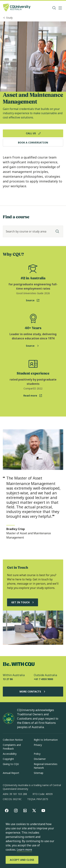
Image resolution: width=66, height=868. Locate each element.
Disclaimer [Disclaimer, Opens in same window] (40, 759)
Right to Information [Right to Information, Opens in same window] (46, 740)
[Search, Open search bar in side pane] (54, 8)
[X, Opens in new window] (34, 811)
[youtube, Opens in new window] (43, 811)
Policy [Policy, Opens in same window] (37, 754)
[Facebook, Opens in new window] (7, 811)
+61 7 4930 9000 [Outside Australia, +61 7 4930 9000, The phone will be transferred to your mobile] (43, 679)
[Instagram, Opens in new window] (16, 811)
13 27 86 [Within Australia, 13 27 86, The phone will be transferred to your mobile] (8, 679)
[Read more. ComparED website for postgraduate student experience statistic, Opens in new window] (33, 396)
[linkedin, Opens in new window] (25, 811)
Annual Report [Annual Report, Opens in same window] (11, 773)
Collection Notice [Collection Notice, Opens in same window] (13, 740)
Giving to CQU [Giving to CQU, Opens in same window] (11, 764)
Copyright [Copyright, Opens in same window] (8, 759)
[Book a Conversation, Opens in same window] (33, 143)
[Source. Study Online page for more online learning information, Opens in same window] (33, 346)
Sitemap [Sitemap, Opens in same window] (39, 773)
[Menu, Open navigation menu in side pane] (60, 8)
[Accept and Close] (22, 860)
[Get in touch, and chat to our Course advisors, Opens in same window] (23, 602)
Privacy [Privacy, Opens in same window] (38, 745)
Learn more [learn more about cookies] (24, 850)
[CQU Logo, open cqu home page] (17, 8)
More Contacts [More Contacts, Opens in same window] (33, 692)
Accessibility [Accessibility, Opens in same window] (10, 754)
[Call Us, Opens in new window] (33, 133)
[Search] (57, 231)
